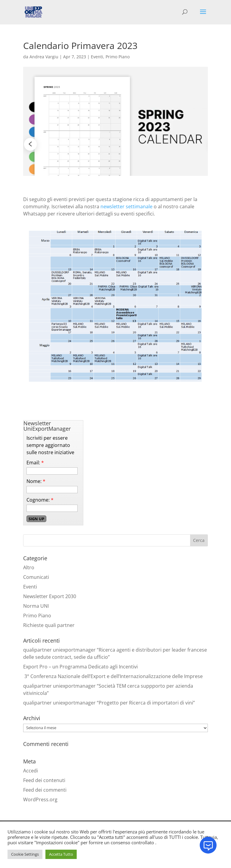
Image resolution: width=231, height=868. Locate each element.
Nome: (36, 481)
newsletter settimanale (126, 206)
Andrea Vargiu (44, 57)
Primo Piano (118, 57)
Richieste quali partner (49, 625)
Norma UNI (36, 606)
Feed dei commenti (45, 790)
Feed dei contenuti (44, 780)
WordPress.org (40, 799)
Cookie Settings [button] (25, 854)
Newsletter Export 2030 (50, 596)
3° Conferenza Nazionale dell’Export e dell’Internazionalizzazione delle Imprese (113, 676)
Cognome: (40, 500)
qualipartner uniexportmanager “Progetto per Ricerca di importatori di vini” (109, 703)
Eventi (97, 57)
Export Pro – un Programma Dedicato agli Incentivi (80, 667)
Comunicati (36, 577)
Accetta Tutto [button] (61, 854)
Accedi (31, 771)
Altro (29, 567)
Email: (35, 463)
